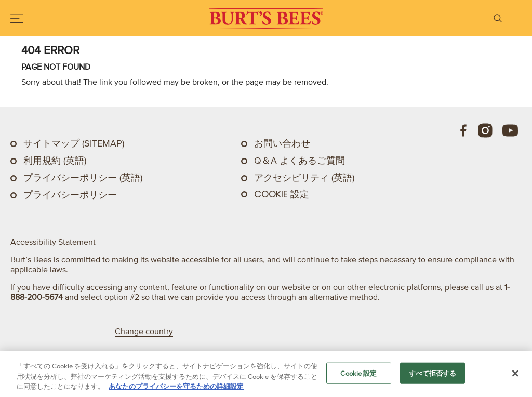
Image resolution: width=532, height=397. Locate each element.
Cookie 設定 (282, 194)
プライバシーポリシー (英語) (83, 178)
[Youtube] (510, 130)
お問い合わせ (282, 143)
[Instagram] (485, 130)
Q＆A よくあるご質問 (300, 161)
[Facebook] (464, 130)
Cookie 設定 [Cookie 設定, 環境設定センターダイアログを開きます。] (358, 373)
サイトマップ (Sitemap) (74, 143)
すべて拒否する (433, 373)
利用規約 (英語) (55, 161)
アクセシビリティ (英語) (304, 178)
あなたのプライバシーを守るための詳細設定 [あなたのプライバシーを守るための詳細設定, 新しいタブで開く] (176, 386)
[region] (266, 374)
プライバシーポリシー (70, 195)
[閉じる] (515, 373)
